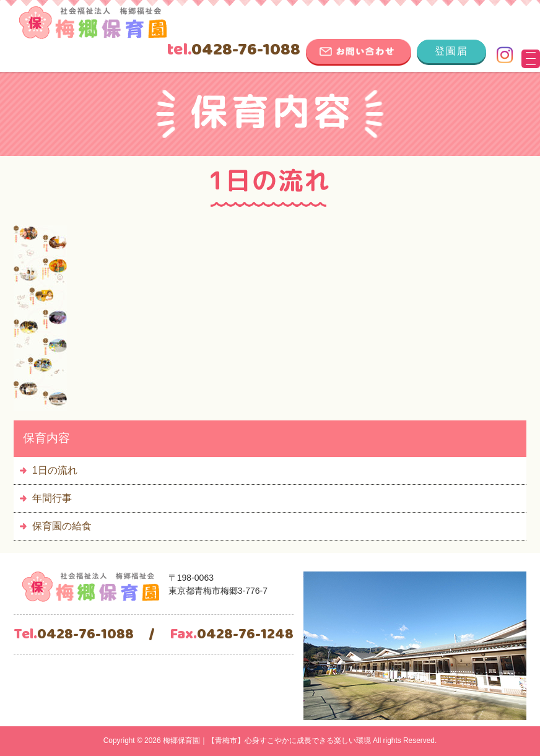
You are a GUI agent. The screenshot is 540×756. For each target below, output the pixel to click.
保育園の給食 (62, 526)
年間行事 (52, 498)
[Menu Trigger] (531, 59)
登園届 (451, 51)
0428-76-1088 (233, 50)
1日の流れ (55, 470)
